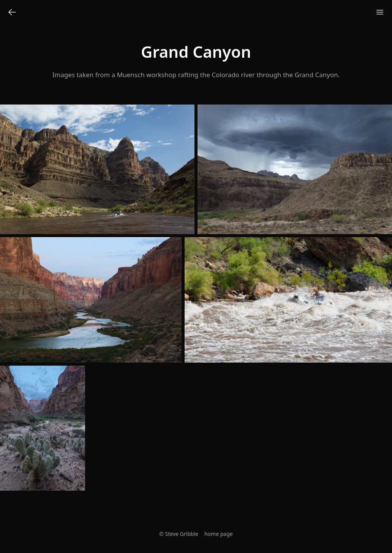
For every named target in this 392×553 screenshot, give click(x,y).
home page (219, 534)
